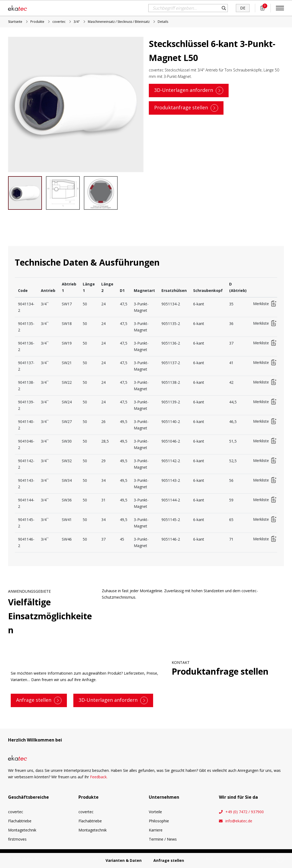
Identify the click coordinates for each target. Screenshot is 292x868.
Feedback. (99, 777)
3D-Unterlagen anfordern (184, 90)
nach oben (264, 858)
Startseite (15, 22)
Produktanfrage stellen (181, 107)
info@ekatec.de (239, 821)
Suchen (224, 8)
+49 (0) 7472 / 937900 (245, 812)
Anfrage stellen (34, 700)
